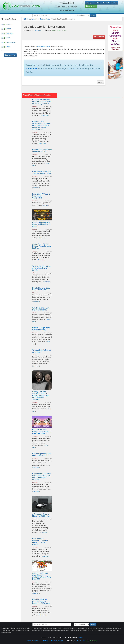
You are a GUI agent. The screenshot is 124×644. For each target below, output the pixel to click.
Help (114, 3)
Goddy (80, 638)
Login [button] (89, 3)
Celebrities (7, 33)
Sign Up (60, 641)
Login (54, 641)
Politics (6, 29)
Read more (45, 115)
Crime (6, 38)
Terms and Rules (33, 641)
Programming (8, 42)
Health (6, 47)
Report (100, 82)
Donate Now (92, 641)
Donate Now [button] (91, 6)
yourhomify (38, 30)
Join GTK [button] (97, 3)
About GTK (106, 3)
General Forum (45, 19)
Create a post (10, 55)
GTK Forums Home (31, 19)
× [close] (102, 62)
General (6, 24)
